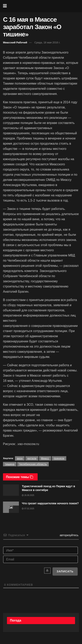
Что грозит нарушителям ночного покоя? (50, 503)
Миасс (45, 458)
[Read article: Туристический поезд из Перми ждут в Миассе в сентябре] (11, 490)
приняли (59, 458)
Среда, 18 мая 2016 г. (47, 42)
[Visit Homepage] (44, 6)
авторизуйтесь (69, 535)
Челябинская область (33, 464)
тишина (10, 464)
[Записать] (65, 571)
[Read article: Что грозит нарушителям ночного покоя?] (11, 507)
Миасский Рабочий (15, 42)
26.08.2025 (28, 495)
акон (20, 458)
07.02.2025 (28, 509)
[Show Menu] (5, 6)
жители (32, 458)
